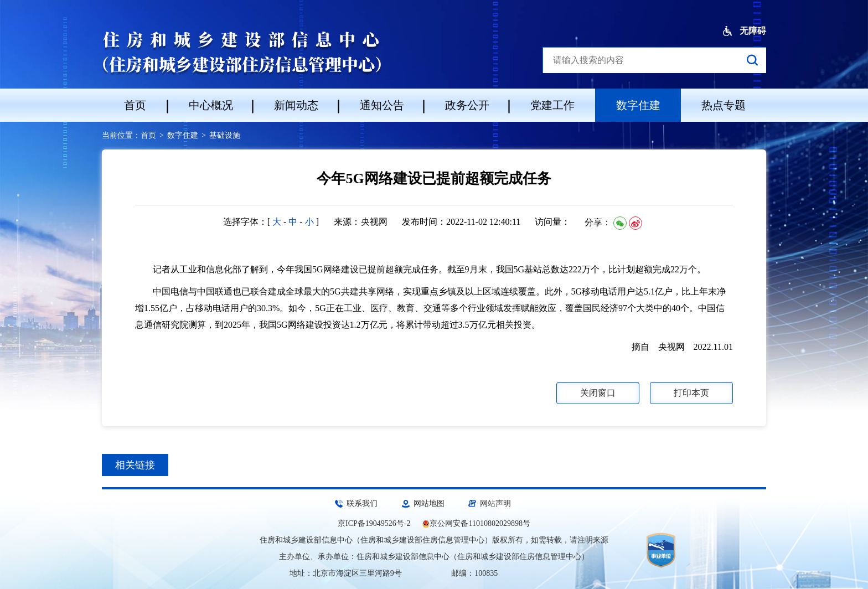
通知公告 (382, 105)
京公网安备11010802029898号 (480, 523)
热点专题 (724, 105)
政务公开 (467, 105)
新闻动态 (296, 105)
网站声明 (495, 503)
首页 (135, 105)
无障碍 (745, 31)
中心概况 (211, 105)
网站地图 (429, 503)
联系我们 (362, 503)
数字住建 (638, 105)
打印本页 (691, 393)
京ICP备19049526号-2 (374, 523)
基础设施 (225, 135)
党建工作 (552, 105)
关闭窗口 (598, 393)
